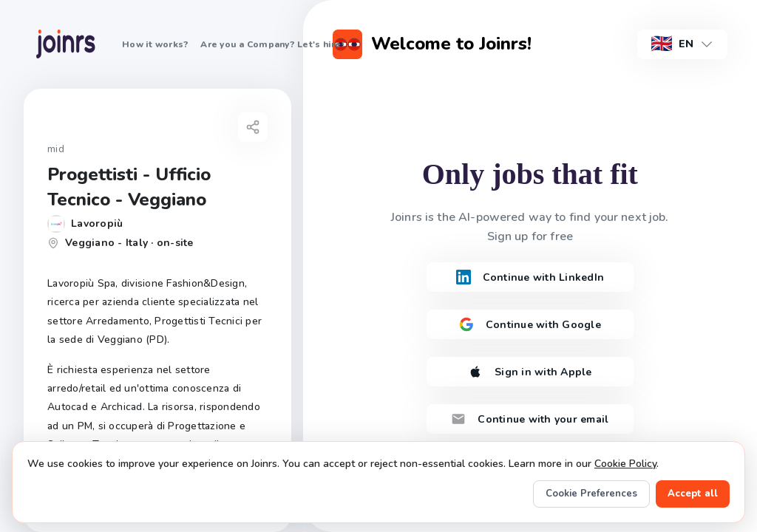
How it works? (155, 44)
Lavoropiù (97, 224)
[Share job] (253, 127)
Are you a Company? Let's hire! (272, 44)
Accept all (693, 494)
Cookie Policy (625, 464)
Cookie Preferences (591, 494)
